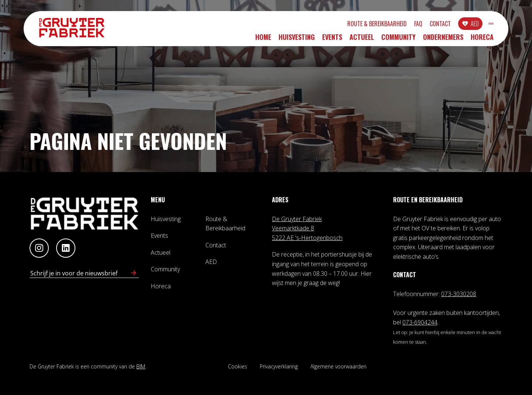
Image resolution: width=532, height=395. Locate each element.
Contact (400, 25)
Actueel (362, 39)
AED (435, 25)
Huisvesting (297, 39)
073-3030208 (459, 294)
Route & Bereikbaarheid (337, 25)
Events (332, 39)
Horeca (482, 39)
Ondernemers (443, 39)
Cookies (238, 366)
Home (263, 39)
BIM (141, 366)
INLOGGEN (471, 25)
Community (398, 39)
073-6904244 (420, 322)
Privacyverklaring (279, 366)
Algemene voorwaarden (338, 366)
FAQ (378, 25)
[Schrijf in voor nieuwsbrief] (134, 273)
